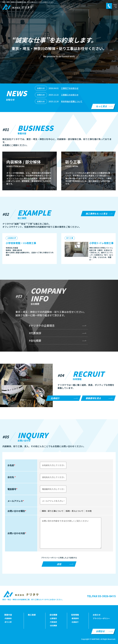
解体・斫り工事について (52, 511)
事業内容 (8, 615)
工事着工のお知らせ (70, 95)
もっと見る (101, 106)
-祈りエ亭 (8, 622)
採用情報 (75, 615)
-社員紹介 (75, 622)
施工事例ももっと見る (97, 214)
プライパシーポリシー (101, 618)
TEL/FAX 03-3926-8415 (101, 596)
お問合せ (100, 631)
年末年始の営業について (72, 101)
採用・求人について (74, 511)
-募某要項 (75, 618)
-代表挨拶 (53, 622)
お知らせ (97, 615)
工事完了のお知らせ (70, 88)
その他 (88, 511)
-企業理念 (53, 618)
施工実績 (32, 615)
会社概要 (53, 615)
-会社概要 (53, 625)
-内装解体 (8, 618)
